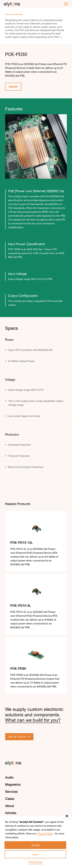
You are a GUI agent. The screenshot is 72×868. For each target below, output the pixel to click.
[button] (67, 816)
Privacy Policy (45, 833)
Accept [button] (35, 845)
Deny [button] (35, 854)
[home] (12, 4)
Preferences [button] (35, 862)
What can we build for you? (33, 720)
